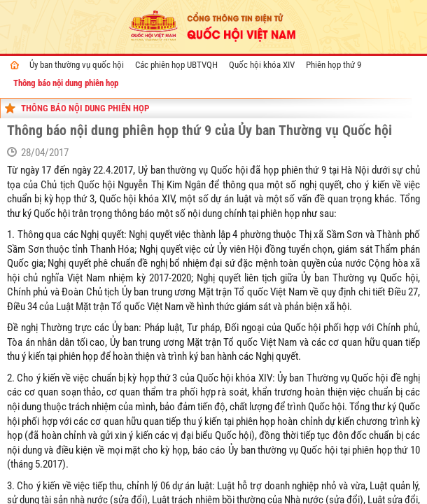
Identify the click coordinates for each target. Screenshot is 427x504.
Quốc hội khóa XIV (262, 65)
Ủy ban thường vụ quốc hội (77, 65)
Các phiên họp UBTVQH (176, 65)
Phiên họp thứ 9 (334, 65)
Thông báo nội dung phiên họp (66, 83)
